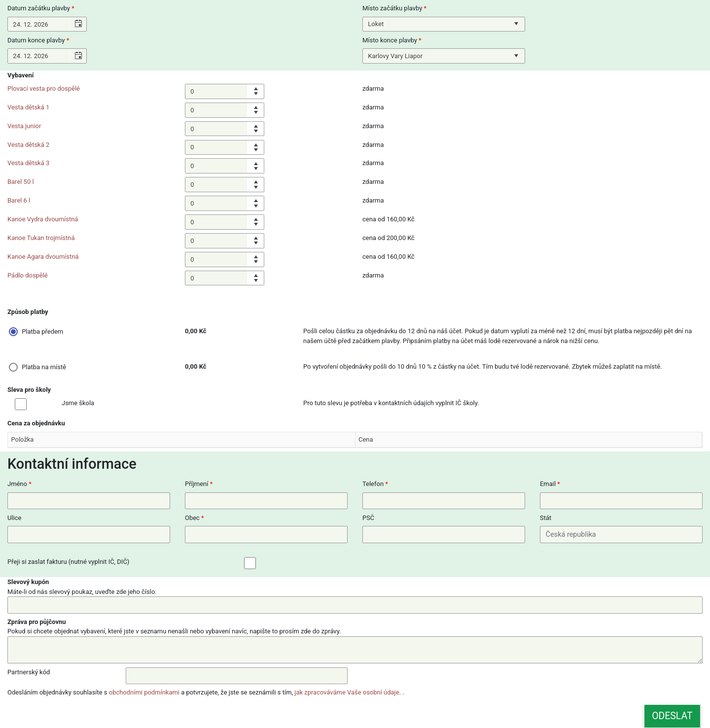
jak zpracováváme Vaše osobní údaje (347, 692)
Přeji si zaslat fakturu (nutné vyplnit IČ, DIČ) (68, 562)
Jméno (17, 484)
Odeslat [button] (672, 716)
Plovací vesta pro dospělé (44, 88)
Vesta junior (24, 126)
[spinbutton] (216, 91)
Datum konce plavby (36, 40)
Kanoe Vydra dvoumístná (43, 219)
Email (548, 484)
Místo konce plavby (390, 40)
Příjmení (196, 484)
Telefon (373, 484)
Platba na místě (44, 367)
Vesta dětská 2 (28, 145)
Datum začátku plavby (39, 8)
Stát (546, 518)
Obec (192, 518)
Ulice (14, 518)
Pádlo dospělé (28, 275)
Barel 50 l (21, 182)
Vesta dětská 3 (28, 163)
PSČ (368, 518)
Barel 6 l (19, 200)
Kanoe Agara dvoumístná (43, 257)
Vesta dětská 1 (28, 107)
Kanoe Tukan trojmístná (41, 238)
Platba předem (42, 331)
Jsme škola (78, 403)
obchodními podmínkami (144, 692)
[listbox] (444, 24)
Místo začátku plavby (392, 8)
